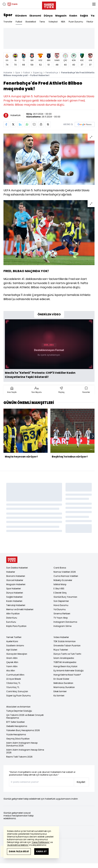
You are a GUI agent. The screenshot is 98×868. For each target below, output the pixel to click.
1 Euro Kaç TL (13, 687)
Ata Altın (11, 671)
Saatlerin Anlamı (15, 646)
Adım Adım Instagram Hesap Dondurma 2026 (22, 744)
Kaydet (81, 782)
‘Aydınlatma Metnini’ (18, 845)
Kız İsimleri (59, 696)
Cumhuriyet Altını (15, 675)
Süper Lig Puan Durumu (19, 696)
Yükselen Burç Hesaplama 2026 (23, 730)
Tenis (42, 22)
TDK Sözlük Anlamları (65, 641)
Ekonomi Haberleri (16, 576)
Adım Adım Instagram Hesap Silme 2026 (25, 751)
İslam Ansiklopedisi (64, 658)
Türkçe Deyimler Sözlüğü (19, 711)
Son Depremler (61, 601)
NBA (63, 22)
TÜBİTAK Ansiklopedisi (65, 662)
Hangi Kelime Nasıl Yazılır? (67, 675)
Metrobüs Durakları (63, 683)
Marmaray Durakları (64, 687)
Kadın (73, 16)
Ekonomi (35, 16)
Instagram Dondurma (65, 622)
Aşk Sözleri (12, 650)
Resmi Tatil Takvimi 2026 (19, 757)
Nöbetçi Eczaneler (63, 580)
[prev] (5, 436)
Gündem (21, 16)
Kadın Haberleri (14, 601)
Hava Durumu (61, 605)
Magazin (61, 16)
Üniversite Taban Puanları (67, 646)
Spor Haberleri (14, 589)
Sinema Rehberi (62, 614)
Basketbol (31, 22)
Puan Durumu (76, 22)
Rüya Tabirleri (61, 650)
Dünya (48, 16)
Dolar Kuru (12, 618)
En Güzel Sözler (61, 679)
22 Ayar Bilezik (14, 679)
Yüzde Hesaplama (16, 734)
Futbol (19, 22)
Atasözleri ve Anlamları (18, 707)
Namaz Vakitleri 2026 (65, 572)
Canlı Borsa (60, 568)
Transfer (8, 22)
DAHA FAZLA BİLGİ (19, 851)
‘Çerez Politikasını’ (41, 842)
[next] (93, 436)
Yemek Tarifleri (14, 637)
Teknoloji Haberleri (16, 605)
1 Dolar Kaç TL (13, 683)
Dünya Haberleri (15, 593)
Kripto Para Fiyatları (16, 626)
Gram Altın (12, 658)
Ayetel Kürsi (12, 641)
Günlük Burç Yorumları (65, 597)
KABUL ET (41, 851)
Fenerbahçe (52, 73)
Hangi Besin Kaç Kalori (65, 666)
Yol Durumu (60, 609)
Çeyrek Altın (12, 662)
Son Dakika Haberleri (17, 568)
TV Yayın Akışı (61, 618)
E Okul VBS (59, 589)
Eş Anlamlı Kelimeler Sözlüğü (69, 671)
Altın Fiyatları (13, 614)
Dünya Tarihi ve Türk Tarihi (67, 654)
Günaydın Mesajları (17, 654)
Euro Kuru (11, 622)
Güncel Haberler (15, 580)
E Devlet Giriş (60, 593)
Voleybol (53, 22)
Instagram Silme (62, 626)
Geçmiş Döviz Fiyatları (18, 739)
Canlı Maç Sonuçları (17, 691)
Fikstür (90, 22)
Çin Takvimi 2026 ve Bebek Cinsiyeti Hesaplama (25, 716)
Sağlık (84, 16)
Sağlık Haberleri (14, 597)
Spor (8, 15)
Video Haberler (61, 637)
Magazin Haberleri (16, 584)
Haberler (8, 73)
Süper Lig (38, 73)
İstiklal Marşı (60, 584)
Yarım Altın (12, 666)
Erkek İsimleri (60, 691)
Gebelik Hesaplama (17, 726)
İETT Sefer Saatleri (15, 722)
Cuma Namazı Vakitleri (66, 576)
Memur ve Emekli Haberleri (20, 609)
